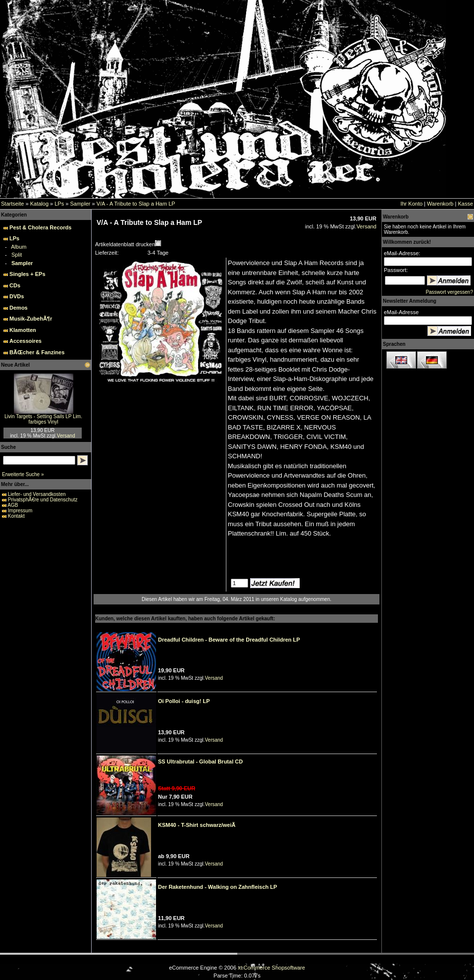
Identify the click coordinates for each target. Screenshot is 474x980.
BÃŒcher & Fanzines (37, 352)
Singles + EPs (27, 274)
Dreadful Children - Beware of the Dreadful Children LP (229, 640)
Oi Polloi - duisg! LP (184, 701)
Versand (66, 436)
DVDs (17, 296)
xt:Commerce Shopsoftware (271, 968)
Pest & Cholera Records (40, 227)
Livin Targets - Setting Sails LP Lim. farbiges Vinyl (43, 419)
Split (17, 255)
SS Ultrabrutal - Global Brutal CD (200, 762)
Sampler (80, 204)
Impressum (20, 511)
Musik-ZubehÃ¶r (31, 319)
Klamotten (23, 330)
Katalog (39, 204)
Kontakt (16, 516)
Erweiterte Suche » (23, 474)
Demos (19, 308)
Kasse (465, 204)
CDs (15, 285)
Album (19, 247)
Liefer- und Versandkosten (37, 494)
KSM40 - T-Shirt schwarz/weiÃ (199, 825)
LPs (59, 204)
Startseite (12, 204)
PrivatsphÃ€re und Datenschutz (43, 500)
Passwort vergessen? (449, 292)
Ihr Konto (411, 204)
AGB (13, 505)
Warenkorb (440, 204)
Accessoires (26, 341)
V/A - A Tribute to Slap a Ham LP (136, 204)
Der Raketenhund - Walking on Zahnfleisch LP (217, 887)
